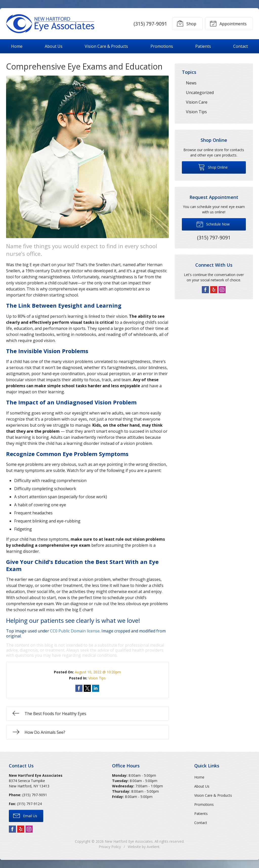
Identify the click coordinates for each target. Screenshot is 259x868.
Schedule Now (213, 224)
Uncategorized (200, 93)
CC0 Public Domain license (75, 631)
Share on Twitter (87, 688)
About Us (54, 46)
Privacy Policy (110, 847)
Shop (186, 23)
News (191, 83)
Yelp (214, 290)
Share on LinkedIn (96, 688)
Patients (203, 46)
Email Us (25, 815)
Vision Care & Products (106, 46)
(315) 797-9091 (150, 24)
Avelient (153, 847)
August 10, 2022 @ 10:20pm (98, 672)
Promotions (162, 46)
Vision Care (197, 102)
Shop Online (213, 167)
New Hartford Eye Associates (129, 841)
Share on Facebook (79, 688)
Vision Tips (97, 678)
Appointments (228, 23)
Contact (241, 46)
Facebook (205, 290)
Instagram (222, 290)
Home (17, 46)
